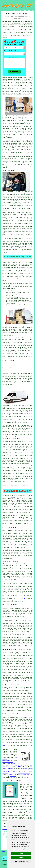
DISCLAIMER (31, 10)
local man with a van (26, 549)
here (4, 746)
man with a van (13, 26)
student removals (12, 764)
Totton (13, 497)
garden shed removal (16, 770)
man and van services (20, 744)
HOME (14, 10)
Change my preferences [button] (21, 861)
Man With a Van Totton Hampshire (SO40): (15, 22)
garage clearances (8, 768)
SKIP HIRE (21, 767)
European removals (24, 773)
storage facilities (27, 775)
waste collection (21, 809)
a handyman (11, 775)
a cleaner (13, 776)
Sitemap (4, 852)
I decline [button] (21, 857)
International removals (10, 771)
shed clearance (8, 762)
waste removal (6, 761)
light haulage (23, 811)
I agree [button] (21, 854)
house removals (7, 813)
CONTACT (26, 10)
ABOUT (22, 10)
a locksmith (15, 765)
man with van (29, 192)
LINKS (18, 10)
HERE (25, 599)
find (7, 716)
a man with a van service (24, 117)
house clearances (26, 768)
